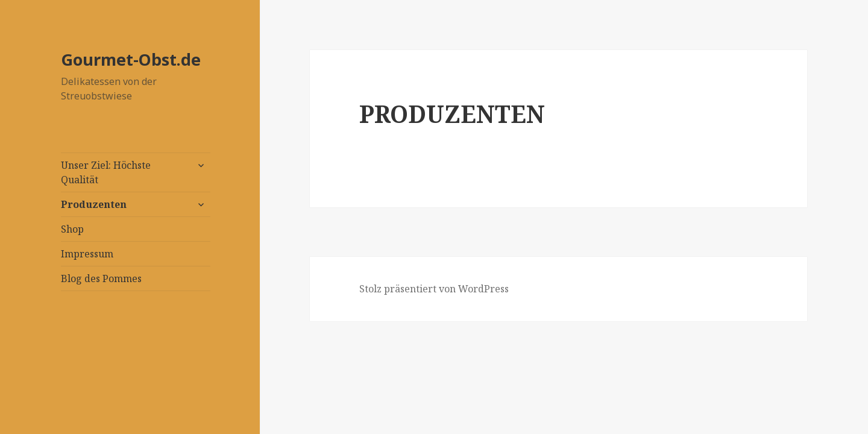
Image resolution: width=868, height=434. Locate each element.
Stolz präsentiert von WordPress (434, 289)
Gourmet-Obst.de (131, 59)
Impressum (87, 254)
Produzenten (94, 204)
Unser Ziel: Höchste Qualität (106, 172)
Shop (72, 229)
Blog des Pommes (101, 278)
